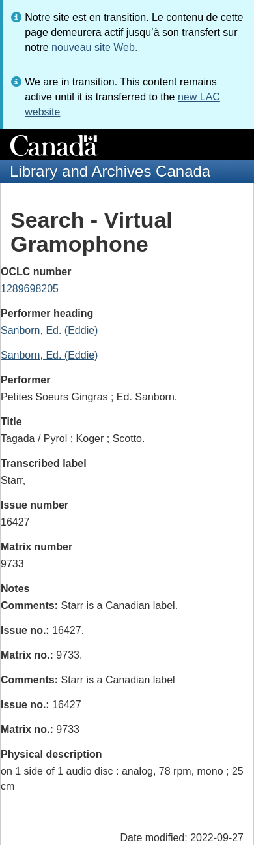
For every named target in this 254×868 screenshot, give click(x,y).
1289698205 (30, 289)
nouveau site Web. (94, 47)
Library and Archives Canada (110, 171)
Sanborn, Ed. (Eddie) (49, 330)
